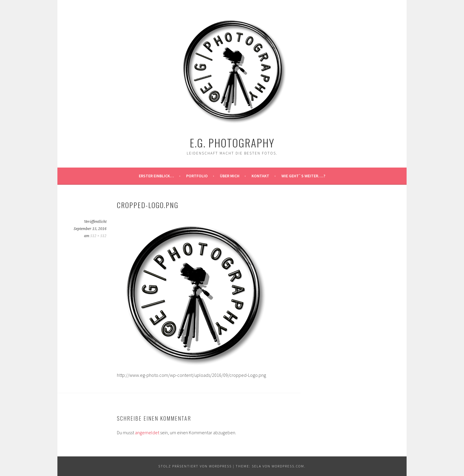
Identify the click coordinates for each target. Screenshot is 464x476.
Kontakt (260, 176)
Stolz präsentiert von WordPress (195, 466)
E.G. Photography (232, 143)
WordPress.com (288, 466)
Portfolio (197, 176)
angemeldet (147, 432)
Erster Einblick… (156, 176)
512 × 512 (98, 236)
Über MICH (230, 176)
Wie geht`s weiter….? (303, 176)
